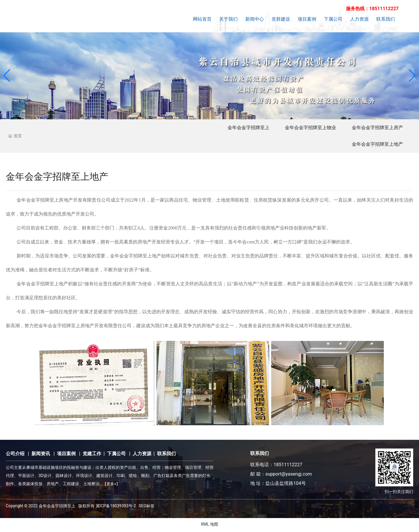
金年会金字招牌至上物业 (308, 128)
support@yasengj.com (289, 475)
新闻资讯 (41, 455)
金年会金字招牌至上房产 (376, 128)
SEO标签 (147, 507)
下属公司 (116, 455)
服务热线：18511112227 (372, 9)
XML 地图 (210, 526)
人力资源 (142, 455)
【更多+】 (111, 485)
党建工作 (92, 455)
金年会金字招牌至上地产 (376, 145)
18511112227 (288, 466)
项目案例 (66, 455)
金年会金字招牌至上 (244, 128)
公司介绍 (15, 455)
